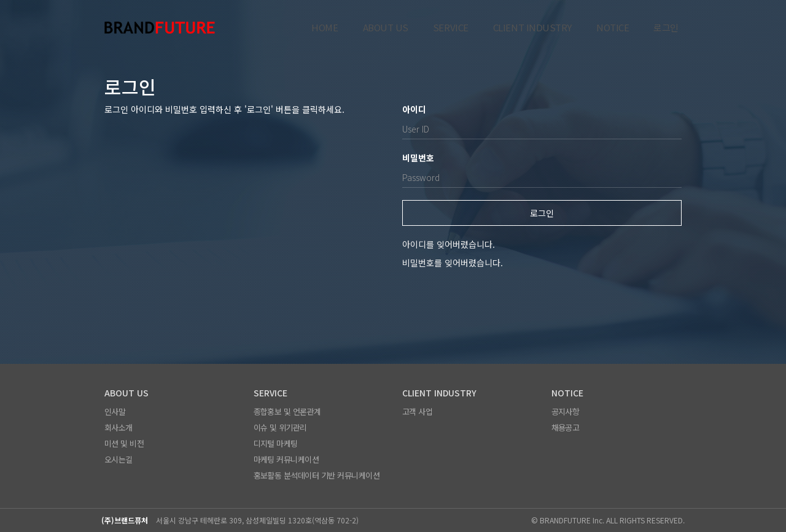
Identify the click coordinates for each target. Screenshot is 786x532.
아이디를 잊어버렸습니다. (449, 244)
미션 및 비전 (124, 443)
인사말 (115, 411)
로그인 (666, 28)
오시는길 (119, 459)
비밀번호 (418, 158)
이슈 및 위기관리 (280, 427)
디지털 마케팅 (276, 443)
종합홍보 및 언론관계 (287, 411)
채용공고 (566, 427)
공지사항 (566, 411)
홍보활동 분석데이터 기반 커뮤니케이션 (317, 475)
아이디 (414, 109)
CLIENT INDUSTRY (532, 28)
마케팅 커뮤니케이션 (286, 459)
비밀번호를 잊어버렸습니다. (453, 263)
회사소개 (119, 427)
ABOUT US (386, 28)
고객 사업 (417, 411)
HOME (325, 28)
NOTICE (613, 28)
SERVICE (451, 28)
